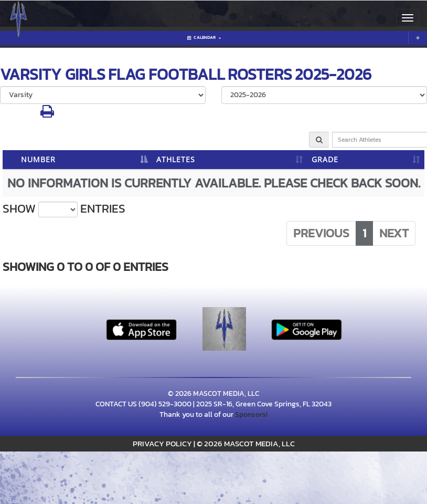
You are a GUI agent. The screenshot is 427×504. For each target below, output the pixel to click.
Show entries (64, 209)
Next (394, 233)
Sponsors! (251, 414)
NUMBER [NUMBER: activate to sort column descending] (38, 159)
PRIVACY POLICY (162, 443)
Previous (321, 233)
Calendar (204, 38)
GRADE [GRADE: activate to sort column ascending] (325, 159)
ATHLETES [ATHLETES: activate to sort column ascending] (176, 159)
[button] (47, 114)
